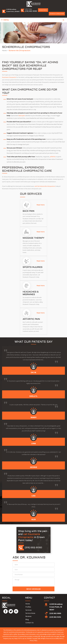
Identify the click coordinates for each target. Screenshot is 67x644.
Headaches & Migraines (31, 293)
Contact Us (29, 623)
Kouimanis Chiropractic (9, 77)
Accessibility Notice (58, 639)
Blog (27, 620)
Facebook (6, 611)
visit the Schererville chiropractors (45, 186)
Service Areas (30, 613)
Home (28, 604)
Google (16, 611)
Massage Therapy (33, 238)
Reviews (28, 617)
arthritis (53, 157)
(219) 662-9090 (31, 11)
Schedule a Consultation (57, 14)
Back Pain (28, 211)
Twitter (11, 611)
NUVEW (29, 639)
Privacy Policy (34, 641)
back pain (22, 116)
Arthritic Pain (31, 319)
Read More (41, 205)
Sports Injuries (33, 267)
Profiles (28, 607)
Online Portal (43, 10)
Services (29, 610)
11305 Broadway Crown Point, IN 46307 (56, 607)
